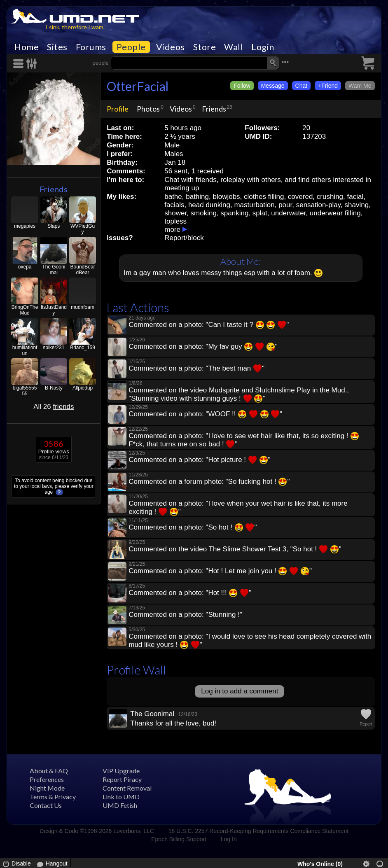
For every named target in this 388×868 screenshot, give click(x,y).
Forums (91, 47)
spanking (234, 213)
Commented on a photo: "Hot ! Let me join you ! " (220, 571)
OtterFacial (138, 86)
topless (175, 221)
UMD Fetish (120, 805)
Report (366, 724)
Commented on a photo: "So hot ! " (193, 527)
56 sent (176, 171)
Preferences (47, 779)
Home (27, 47)
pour (285, 205)
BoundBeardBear (83, 270)
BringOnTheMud (25, 310)
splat (260, 213)
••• (285, 62)
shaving (357, 205)
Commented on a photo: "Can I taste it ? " (209, 325)
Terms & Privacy (53, 797)
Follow (242, 86)
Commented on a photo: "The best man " (196, 368)
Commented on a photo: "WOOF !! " (205, 414)
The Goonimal (54, 270)
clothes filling (264, 197)
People (131, 47)
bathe (173, 197)
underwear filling (335, 213)
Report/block (184, 238)
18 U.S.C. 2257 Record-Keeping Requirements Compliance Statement (258, 831)
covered (300, 197)
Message (273, 86)
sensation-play (318, 205)
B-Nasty (54, 388)
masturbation (254, 205)
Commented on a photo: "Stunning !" (185, 615)
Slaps (54, 226)
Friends (54, 189)
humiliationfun (25, 350)
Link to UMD (121, 797)
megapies (25, 226)
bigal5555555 (25, 391)
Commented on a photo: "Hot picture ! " (199, 460)
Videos (171, 47)
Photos (148, 109)
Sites (57, 47)
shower (175, 213)
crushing (330, 197)
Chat (302, 86)
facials (174, 205)
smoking (204, 213)
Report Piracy (122, 779)
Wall (234, 47)
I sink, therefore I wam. (75, 27)
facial (355, 197)
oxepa (25, 267)
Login (263, 47)
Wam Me (360, 86)
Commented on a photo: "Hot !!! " (190, 593)
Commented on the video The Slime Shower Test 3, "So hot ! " (235, 549)
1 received (207, 171)
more (172, 230)
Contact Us (46, 805)
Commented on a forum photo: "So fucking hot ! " (209, 482)
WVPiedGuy (83, 229)
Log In (229, 839)
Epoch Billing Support (179, 839)
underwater (288, 213)
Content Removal (127, 788)
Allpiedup (83, 388)
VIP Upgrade (121, 771)
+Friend (328, 86)
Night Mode (47, 788)
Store (205, 47)
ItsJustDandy (54, 310)
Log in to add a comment (240, 691)
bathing (197, 197)
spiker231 (54, 348)
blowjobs (226, 197)
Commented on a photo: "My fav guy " (203, 346)
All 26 (54, 407)
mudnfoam (83, 307)
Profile (118, 109)
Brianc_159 (83, 348)
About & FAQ (49, 771)
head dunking (209, 205)
